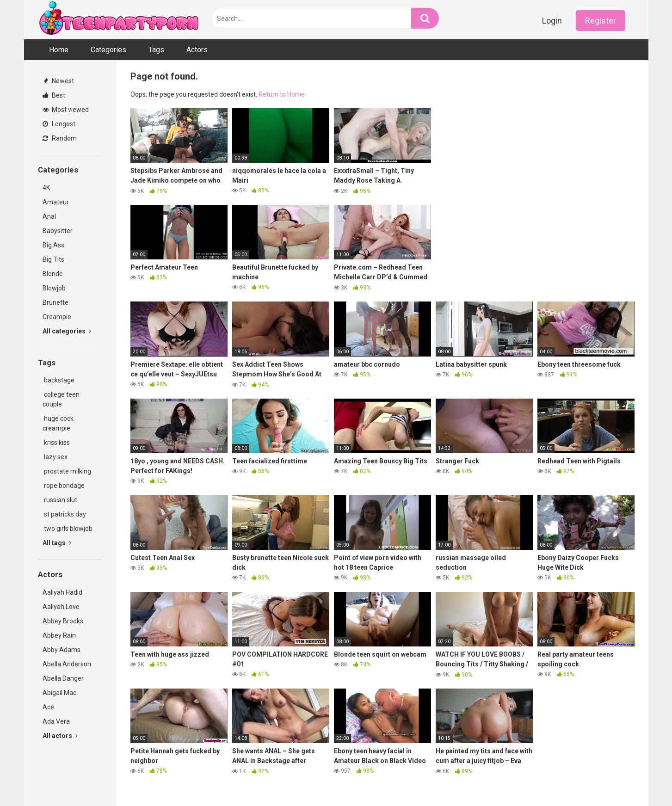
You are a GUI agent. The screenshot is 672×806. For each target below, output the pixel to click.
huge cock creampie (58, 423)
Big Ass (53, 245)
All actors (60, 736)
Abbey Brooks (63, 621)
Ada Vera (56, 721)
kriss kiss (56, 443)
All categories (67, 331)
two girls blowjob (68, 529)
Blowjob (54, 288)
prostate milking (67, 471)
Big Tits (53, 259)
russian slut (60, 500)
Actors (197, 50)
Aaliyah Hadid (62, 592)
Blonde (53, 274)
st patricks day (64, 514)
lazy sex (55, 457)
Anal (49, 216)
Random (60, 138)
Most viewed (66, 110)
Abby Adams (62, 650)
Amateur (56, 202)
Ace (48, 707)
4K (46, 188)
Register (601, 21)
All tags (57, 543)
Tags (156, 50)
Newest (59, 81)
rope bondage (64, 486)
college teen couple (61, 399)
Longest (59, 124)
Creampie (57, 317)
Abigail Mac (59, 693)
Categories (108, 50)
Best (54, 95)
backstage (59, 380)
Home (59, 50)
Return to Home (282, 94)
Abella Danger (63, 678)
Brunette (55, 302)
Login (552, 21)
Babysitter (58, 231)
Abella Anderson (67, 664)
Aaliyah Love (61, 607)
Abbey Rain (59, 635)
